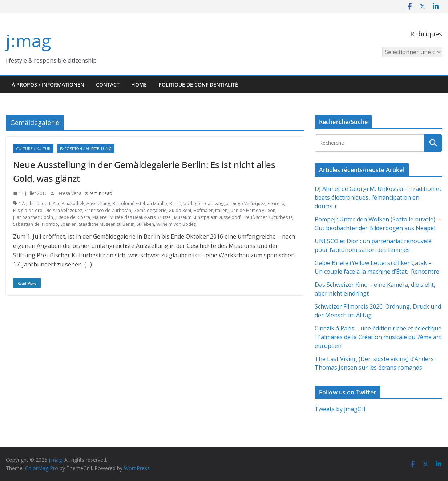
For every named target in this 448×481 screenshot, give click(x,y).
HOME (139, 85)
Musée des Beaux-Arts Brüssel (141, 217)
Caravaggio (217, 203)
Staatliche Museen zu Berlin (107, 224)
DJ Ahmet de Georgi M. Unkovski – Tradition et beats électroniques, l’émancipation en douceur (378, 197)
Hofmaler (203, 210)
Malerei (100, 217)
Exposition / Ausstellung (86, 149)
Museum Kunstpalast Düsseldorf (207, 217)
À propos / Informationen (48, 85)
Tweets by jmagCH (340, 409)
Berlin (175, 203)
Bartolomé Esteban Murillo (140, 203)
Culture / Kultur (33, 149)
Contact (108, 85)
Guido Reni (180, 210)
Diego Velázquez (248, 203)
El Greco (276, 203)
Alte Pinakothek (68, 203)
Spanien (68, 224)
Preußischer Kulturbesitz (268, 217)
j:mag (28, 41)
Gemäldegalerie (150, 210)
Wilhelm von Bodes (176, 224)
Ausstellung (98, 203)
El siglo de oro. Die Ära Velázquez (48, 210)
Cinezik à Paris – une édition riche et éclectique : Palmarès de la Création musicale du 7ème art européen (378, 337)
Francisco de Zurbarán (108, 210)
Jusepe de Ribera (73, 217)
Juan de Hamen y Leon (253, 210)
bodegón (193, 203)
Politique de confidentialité (198, 85)
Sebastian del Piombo (36, 224)
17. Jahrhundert (35, 203)
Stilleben (145, 224)
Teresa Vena (69, 193)
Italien (221, 210)
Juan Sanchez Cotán (33, 217)
